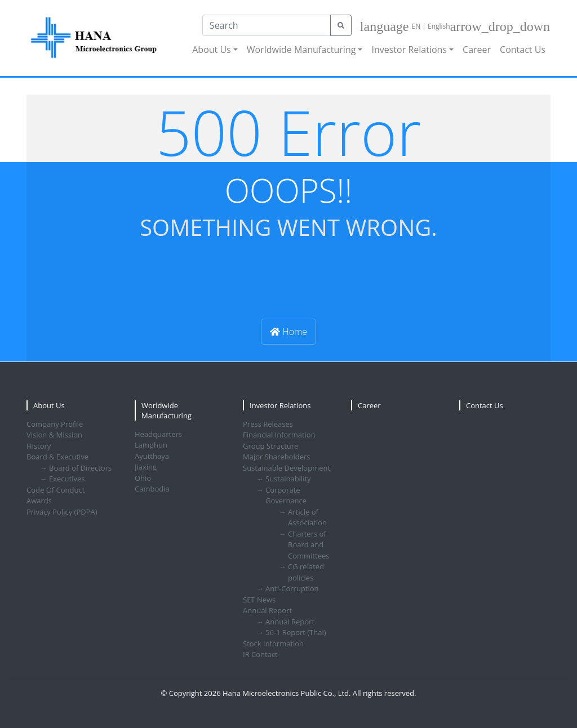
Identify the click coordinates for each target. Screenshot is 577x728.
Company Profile (55, 424)
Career (477, 50)
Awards (39, 501)
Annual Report (290, 622)
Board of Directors (80, 468)
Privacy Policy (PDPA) (62, 512)
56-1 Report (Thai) (296, 632)
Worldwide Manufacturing (301, 50)
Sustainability (288, 479)
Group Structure (270, 446)
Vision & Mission (54, 435)
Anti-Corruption (292, 588)
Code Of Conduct (56, 490)
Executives (67, 479)
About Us (212, 50)
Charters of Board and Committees (309, 545)
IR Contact (260, 654)
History (39, 446)
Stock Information (273, 644)
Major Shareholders (276, 457)
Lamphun (151, 445)
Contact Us (523, 50)
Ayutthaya (152, 456)
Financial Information (279, 435)
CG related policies (306, 572)
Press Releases (268, 424)
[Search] (267, 25)
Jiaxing (146, 467)
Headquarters (158, 434)
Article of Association (307, 517)
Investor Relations (409, 50)
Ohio (143, 478)
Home (288, 332)
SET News (259, 600)
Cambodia (152, 489)
